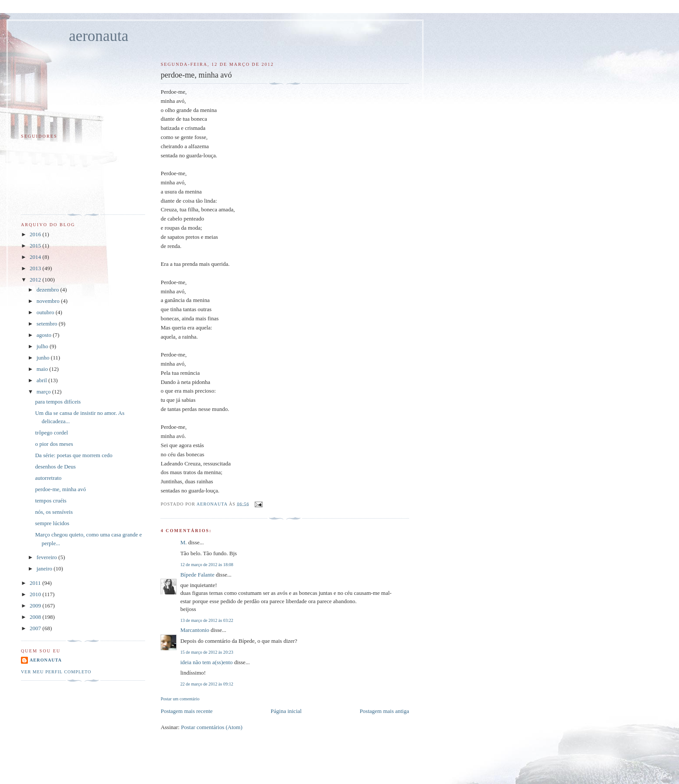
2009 (36, 606)
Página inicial (286, 711)
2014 (36, 257)
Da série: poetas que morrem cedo (73, 455)
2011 (36, 583)
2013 (36, 268)
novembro (49, 301)
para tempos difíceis (58, 402)
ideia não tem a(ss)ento (206, 662)
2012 (36, 280)
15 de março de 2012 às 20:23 (206, 652)
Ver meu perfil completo (56, 672)
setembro (48, 324)
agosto (45, 335)
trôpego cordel (51, 433)
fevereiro (48, 557)
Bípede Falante (197, 575)
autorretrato (48, 478)
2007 (36, 628)
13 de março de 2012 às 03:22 (206, 620)
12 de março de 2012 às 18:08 (206, 565)
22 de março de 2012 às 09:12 (206, 684)
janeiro (45, 568)
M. (183, 542)
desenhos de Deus (55, 467)
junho (44, 358)
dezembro (49, 290)
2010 (36, 594)
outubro (46, 312)
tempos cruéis (51, 501)
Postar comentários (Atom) (212, 727)
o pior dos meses (54, 444)
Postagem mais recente (186, 711)
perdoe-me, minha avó (60, 489)
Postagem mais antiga (384, 711)
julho (43, 346)
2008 (36, 617)
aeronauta (99, 36)
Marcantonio (194, 630)
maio (43, 369)
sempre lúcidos (52, 523)
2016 (36, 234)
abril (43, 380)
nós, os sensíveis (54, 512)
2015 (36, 246)
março (44, 392)
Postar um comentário (180, 699)
